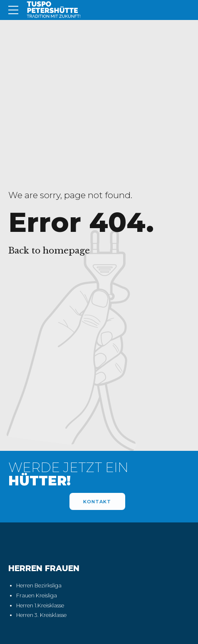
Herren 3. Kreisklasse (41, 615)
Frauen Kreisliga (37, 596)
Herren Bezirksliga (39, 586)
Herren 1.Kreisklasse (40, 605)
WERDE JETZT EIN (68, 474)
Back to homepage (49, 251)
